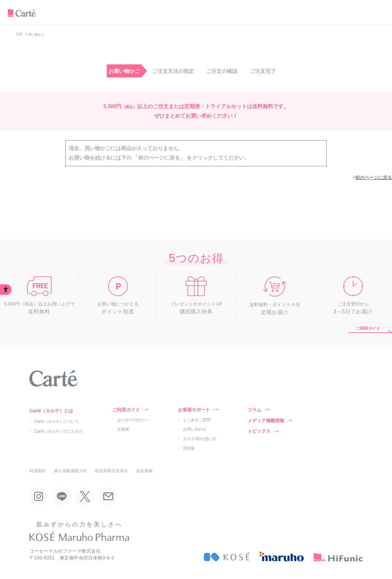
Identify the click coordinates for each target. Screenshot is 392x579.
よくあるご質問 (197, 420)
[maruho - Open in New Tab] (282, 557)
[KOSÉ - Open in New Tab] (227, 557)
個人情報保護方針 (70, 471)
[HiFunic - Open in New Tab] (338, 557)
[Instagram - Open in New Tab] (39, 496)
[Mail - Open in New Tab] (108, 496)
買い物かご (36, 34)
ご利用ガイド (368, 328)
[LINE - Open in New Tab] (62, 496)
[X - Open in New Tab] (85, 496)
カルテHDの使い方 (199, 439)
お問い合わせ (195, 429)
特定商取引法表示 (112, 471)
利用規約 (38, 471)
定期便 (123, 429)
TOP (19, 34)
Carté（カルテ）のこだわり (59, 431)
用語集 (189, 448)
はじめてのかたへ (133, 420)
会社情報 (144, 471)
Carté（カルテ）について (57, 422)
